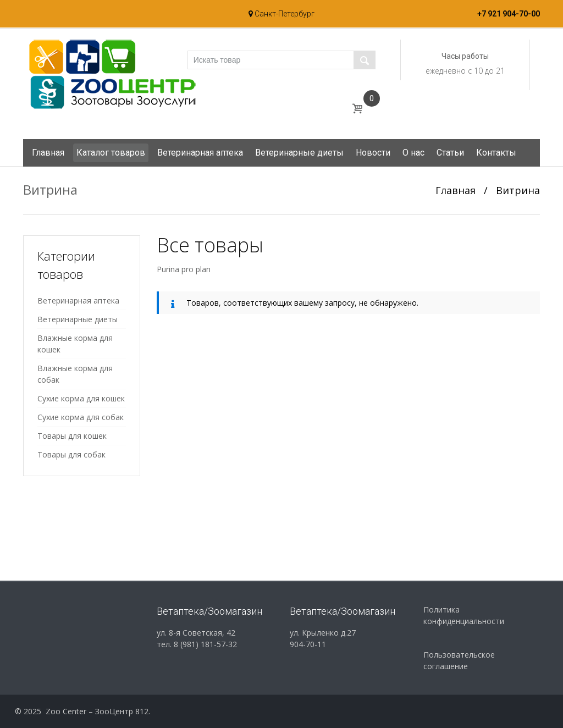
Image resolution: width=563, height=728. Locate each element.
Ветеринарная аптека (200, 153)
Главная (48, 153)
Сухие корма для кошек (81, 398)
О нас (413, 153)
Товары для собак (71, 454)
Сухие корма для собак (81, 417)
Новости (373, 153)
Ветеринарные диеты (299, 153)
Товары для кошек (72, 436)
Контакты (496, 153)
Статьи (450, 153)
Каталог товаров (111, 153)
